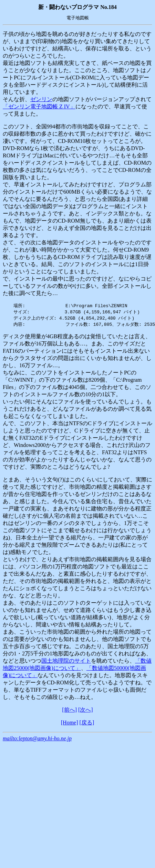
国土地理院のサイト (66, 662)
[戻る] (87, 724)
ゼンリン (41, 99)
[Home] (70, 724)
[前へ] (69, 711)
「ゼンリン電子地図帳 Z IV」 (39, 106)
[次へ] (86, 711)
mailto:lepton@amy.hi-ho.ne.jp (37, 740)
